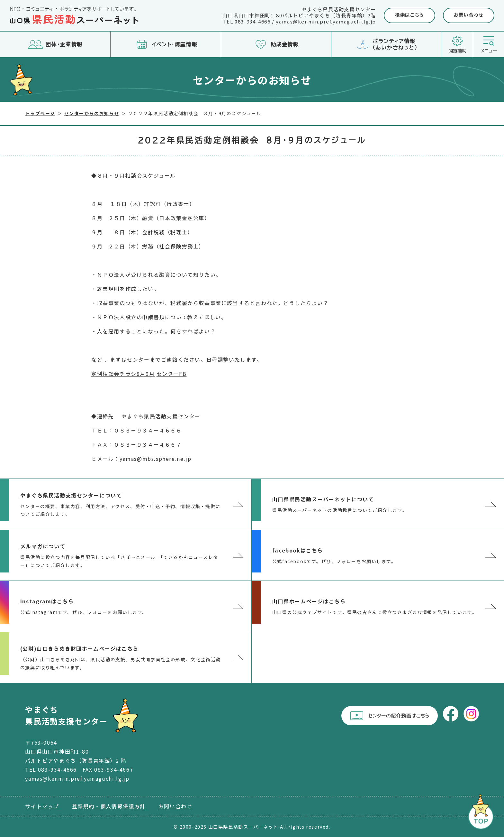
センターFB (172, 374)
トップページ (40, 113)
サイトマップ (42, 806)
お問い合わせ (469, 15)
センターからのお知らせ (92, 113)
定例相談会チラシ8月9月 (123, 374)
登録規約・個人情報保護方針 (109, 806)
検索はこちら (410, 15)
